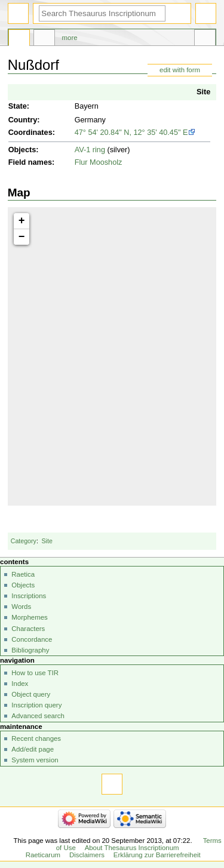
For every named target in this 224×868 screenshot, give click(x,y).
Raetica (23, 574)
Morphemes (29, 617)
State (18, 106)
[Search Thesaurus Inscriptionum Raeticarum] (102, 13)
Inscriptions (29, 596)
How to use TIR (35, 673)
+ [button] (22, 221)
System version (35, 760)
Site (203, 92)
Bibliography (30, 650)
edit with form (180, 70)
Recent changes (36, 738)
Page (19, 39)
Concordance (32, 639)
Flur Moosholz (99, 162)
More (70, 38)
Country (23, 120)
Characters (28, 629)
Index (20, 684)
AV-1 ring (90, 150)
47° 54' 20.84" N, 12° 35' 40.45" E (131, 133)
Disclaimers (87, 855)
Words (21, 607)
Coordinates (30, 133)
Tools (205, 39)
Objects (22, 150)
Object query (31, 694)
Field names (30, 162)
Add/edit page (33, 749)
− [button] (22, 237)
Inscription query (36, 705)
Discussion (44, 39)
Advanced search (38, 716)
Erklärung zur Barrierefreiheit (157, 855)
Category (24, 541)
